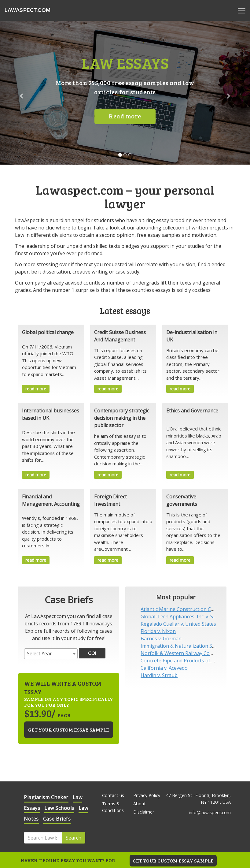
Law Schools (59, 808)
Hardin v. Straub (159, 675)
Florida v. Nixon (158, 631)
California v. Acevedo (164, 668)
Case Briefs (57, 819)
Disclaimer (144, 812)
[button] (19, 93)
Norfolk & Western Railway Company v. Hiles (191, 653)
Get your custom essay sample (69, 730)
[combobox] (51, 654)
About (140, 804)
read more (36, 389)
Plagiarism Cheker (46, 797)
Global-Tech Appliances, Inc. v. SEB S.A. (184, 617)
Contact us (113, 795)
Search (74, 838)
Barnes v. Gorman (161, 639)
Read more (125, 116)
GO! (92, 653)
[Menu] (242, 10)
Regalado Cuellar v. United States (178, 624)
